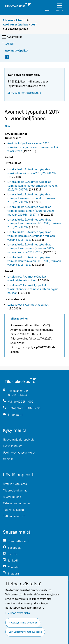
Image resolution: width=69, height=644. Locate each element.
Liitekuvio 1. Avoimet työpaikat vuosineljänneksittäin (27, 278)
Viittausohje (19, 318)
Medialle (8, 459)
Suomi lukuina (12, 497)
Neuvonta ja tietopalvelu (19, 439)
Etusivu (8, 20)
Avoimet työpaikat (15, 24)
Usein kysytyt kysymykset (19, 452)
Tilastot (21, 20)
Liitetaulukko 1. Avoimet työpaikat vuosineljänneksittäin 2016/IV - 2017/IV (32, 171)
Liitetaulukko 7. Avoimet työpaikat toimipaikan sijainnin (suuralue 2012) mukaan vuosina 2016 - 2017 (31, 248)
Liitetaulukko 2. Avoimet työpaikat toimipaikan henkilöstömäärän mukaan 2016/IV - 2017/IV (32, 186)
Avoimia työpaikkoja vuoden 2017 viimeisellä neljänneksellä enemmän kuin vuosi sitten (33, 147)
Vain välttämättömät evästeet (25, 632)
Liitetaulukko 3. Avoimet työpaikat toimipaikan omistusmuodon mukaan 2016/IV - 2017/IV (31, 198)
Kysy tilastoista (13, 446)
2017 (34, 24)
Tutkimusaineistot (15, 516)
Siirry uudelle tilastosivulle (24, 93)
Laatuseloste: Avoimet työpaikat (28, 304)
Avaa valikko (12, 37)
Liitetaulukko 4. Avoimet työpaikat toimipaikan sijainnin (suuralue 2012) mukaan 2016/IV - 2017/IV (31, 211)
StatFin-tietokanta (15, 484)
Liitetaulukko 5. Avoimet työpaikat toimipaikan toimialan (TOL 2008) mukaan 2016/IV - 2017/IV (34, 223)
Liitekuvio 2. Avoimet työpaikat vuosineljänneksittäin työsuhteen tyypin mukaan (33, 289)
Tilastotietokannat (15, 490)
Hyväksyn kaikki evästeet (23, 623)
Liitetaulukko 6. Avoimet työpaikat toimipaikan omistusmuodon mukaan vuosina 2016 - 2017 (31, 236)
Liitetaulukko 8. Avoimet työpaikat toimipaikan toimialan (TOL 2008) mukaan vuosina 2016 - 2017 (34, 261)
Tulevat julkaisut (14, 510)
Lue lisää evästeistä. (18, 613)
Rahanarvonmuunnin (16, 503)
